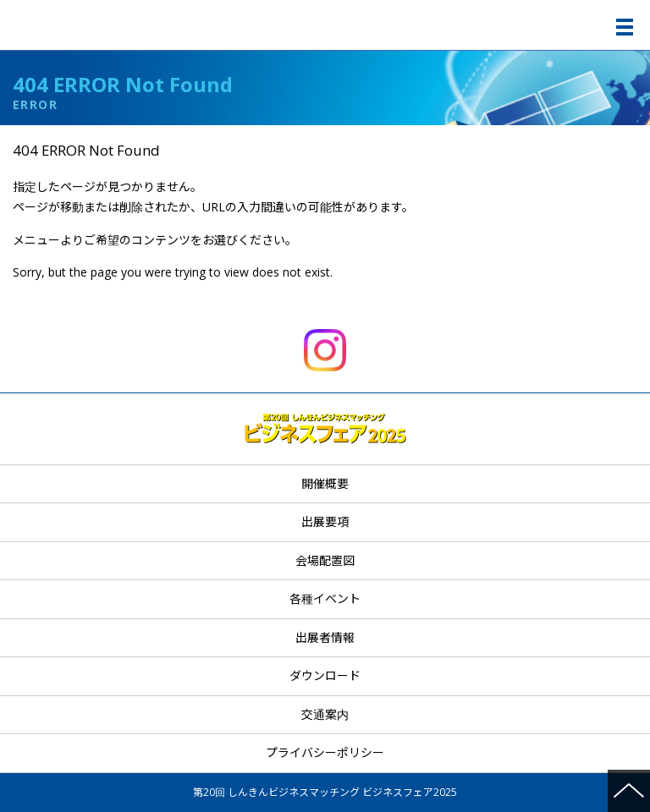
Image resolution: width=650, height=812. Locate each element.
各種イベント (325, 598)
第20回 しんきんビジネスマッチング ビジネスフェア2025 (327, 25)
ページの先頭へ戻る (629, 791)
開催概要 (325, 483)
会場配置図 (325, 560)
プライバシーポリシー (325, 752)
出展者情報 (325, 637)
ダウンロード (325, 675)
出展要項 (325, 521)
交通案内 (325, 714)
